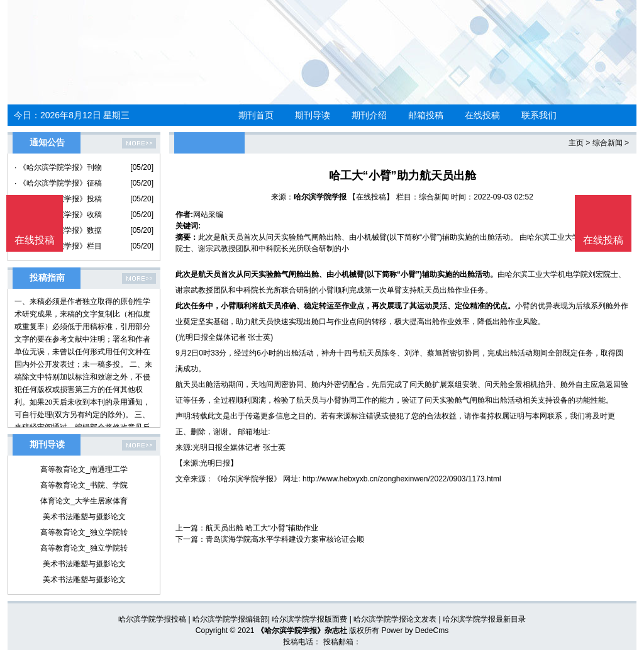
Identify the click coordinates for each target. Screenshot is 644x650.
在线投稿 (482, 115)
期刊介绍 (369, 115)
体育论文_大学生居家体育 (84, 501)
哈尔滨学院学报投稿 (152, 619)
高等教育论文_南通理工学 (84, 469)
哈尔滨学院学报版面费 (309, 619)
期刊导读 (313, 115)
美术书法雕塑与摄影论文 (84, 517)
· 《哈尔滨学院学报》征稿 (58, 183)
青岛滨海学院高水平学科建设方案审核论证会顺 (285, 539)
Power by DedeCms (415, 630)
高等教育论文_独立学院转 (84, 532)
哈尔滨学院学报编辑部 (230, 619)
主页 (576, 143)
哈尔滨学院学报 (320, 197)
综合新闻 (608, 143)
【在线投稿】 (371, 197)
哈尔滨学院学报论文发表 (395, 619)
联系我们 (539, 115)
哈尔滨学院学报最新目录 (484, 619)
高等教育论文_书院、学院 (84, 485)
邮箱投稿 (426, 115)
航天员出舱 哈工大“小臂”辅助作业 (262, 528)
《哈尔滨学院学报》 (247, 479)
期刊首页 (256, 115)
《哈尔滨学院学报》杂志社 (302, 630)
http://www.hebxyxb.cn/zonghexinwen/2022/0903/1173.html (402, 479)
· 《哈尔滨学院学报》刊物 (58, 167)
